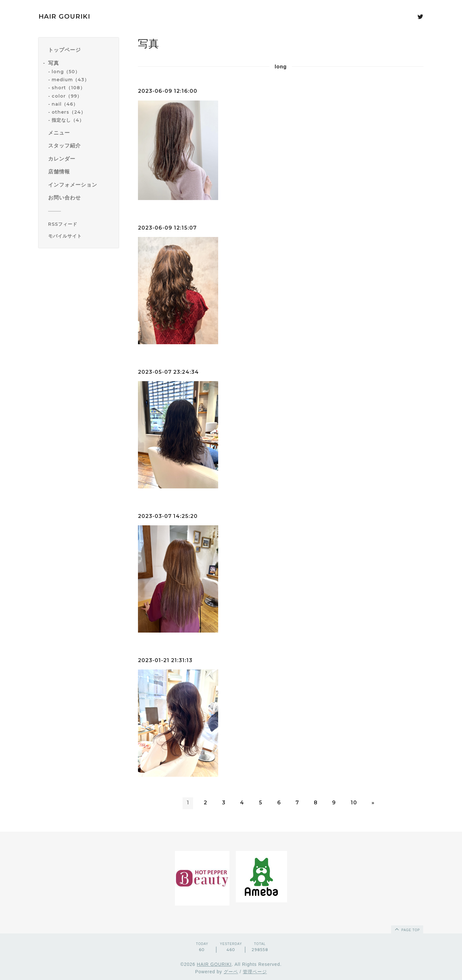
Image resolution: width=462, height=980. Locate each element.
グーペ (231, 972)
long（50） (66, 72)
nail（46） (65, 104)
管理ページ (255, 972)
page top (407, 929)
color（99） (67, 96)
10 (354, 803)
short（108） (68, 88)
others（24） (69, 112)
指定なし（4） (68, 120)
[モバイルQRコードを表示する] (81, 236)
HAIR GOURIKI (64, 16)
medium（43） (70, 80)
